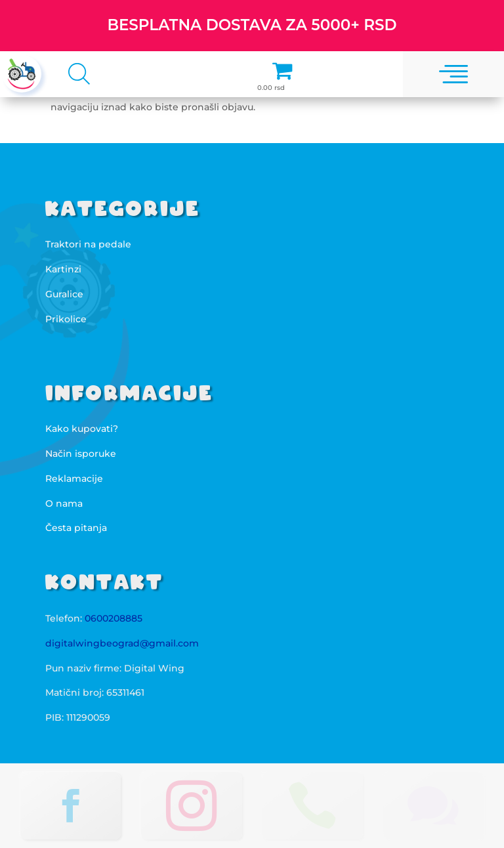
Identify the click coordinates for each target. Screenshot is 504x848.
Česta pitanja (76, 528)
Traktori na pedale (88, 244)
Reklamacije (74, 478)
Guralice (64, 294)
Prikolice (66, 319)
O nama (64, 503)
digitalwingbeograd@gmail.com (122, 643)
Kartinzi (63, 269)
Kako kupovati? (82, 429)
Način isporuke (81, 454)
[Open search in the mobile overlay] (75, 74)
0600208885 (114, 618)
